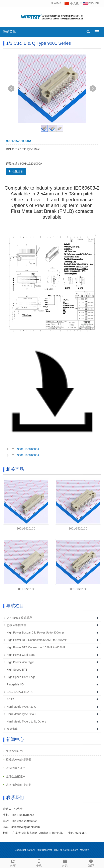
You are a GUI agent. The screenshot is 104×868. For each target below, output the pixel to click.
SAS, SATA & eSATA (20, 692)
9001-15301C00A (28, 449)
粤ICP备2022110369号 (66, 850)
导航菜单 (9, 32)
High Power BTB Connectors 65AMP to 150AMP (37, 640)
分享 (13, 863)
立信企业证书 (14, 751)
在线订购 (16, 172)
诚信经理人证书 (16, 768)
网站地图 (85, 850)
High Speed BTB (17, 670)
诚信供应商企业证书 (18, 785)
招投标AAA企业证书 (18, 760)
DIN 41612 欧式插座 (19, 618)
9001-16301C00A (28, 455)
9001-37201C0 (26, 589)
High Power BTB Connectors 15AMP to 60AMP (36, 647)
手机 (39, 863)
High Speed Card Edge (21, 677)
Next (93, 89)
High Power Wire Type (21, 662)
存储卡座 (12, 729)
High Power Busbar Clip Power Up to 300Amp (35, 633)
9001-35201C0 (78, 528)
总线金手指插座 (16, 625)
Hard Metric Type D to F (21, 714)
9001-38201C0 (78, 589)
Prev (11, 89)
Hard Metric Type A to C (21, 707)
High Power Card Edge (21, 655)
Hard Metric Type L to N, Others (26, 721)
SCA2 (10, 699)
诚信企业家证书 (16, 776)
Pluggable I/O (15, 684)
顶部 (91, 863)
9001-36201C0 (26, 528)
